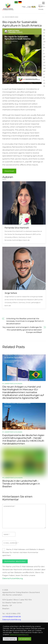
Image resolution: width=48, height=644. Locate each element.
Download (9, 171)
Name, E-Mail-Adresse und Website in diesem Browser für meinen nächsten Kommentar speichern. (23, 552)
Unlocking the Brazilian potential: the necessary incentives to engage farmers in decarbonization (25, 321)
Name (7, 534)
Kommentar (9, 506)
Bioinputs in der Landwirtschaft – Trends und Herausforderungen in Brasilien (21, 484)
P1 (3, 384)
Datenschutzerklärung (13, 578)
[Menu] (43, 3)
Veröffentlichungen (13, 384)
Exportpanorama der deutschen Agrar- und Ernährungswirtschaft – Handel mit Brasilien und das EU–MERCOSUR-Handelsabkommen (24, 439)
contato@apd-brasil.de (12, 617)
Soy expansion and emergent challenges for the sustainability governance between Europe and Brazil (22, 330)
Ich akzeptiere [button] (25, 639)
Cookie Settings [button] (10, 639)
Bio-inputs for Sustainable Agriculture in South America (22, 24)
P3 (3, 478)
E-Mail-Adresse (11, 543)
